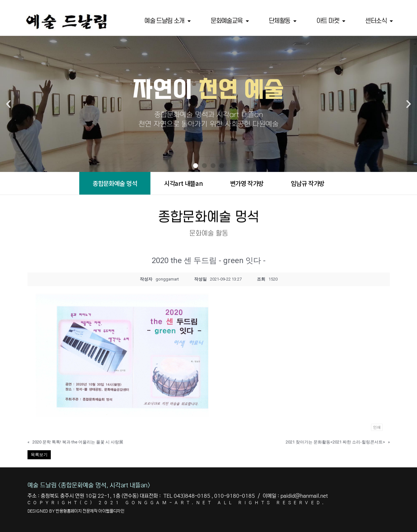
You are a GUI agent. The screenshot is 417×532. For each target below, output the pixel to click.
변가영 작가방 (247, 183)
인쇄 (377, 427)
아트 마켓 (330, 21)
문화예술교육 (229, 21)
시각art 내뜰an (183, 183)
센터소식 (379, 21)
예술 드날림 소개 (167, 21)
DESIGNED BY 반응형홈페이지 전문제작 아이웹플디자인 (76, 511)
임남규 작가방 (308, 183)
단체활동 (282, 21)
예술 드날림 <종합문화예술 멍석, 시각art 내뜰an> (89, 485)
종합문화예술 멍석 (115, 183)
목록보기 (39, 455)
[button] (196, 166)
